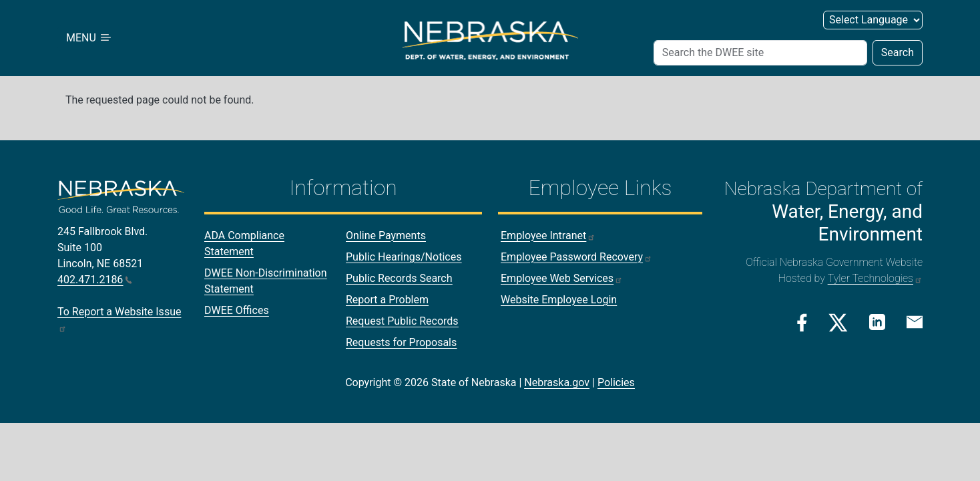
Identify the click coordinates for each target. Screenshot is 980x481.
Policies (616, 382)
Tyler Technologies (875, 278)
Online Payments (386, 235)
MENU (89, 38)
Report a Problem (387, 300)
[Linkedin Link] (877, 322)
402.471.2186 (95, 280)
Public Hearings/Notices (404, 257)
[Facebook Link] (802, 323)
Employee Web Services (562, 278)
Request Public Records (402, 321)
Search (898, 52)
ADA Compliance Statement (244, 244)
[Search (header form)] (760, 53)
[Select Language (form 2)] (873, 20)
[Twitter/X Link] (838, 323)
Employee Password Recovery (576, 257)
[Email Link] (915, 321)
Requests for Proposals (401, 342)
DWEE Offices (237, 310)
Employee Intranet (548, 235)
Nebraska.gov (557, 382)
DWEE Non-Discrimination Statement (266, 281)
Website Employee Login (559, 300)
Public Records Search (399, 278)
